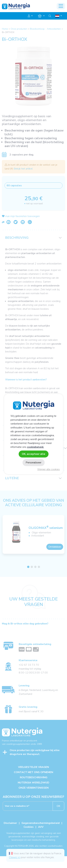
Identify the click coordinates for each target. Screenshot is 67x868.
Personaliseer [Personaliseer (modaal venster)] (33, 463)
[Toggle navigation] (61, 6)
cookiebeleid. (35, 447)
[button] (30, 16)
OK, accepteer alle (33, 454)
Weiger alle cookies (49, 469)
